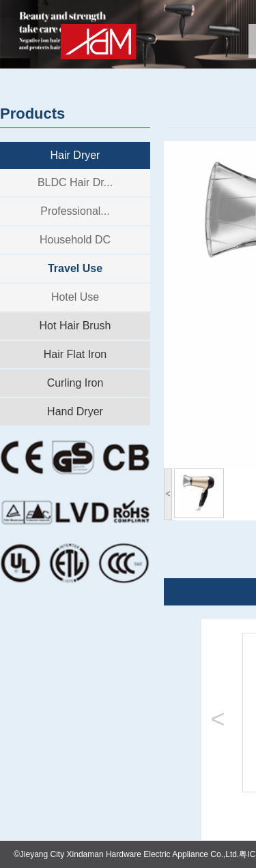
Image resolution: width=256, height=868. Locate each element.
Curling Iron (75, 383)
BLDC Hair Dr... (75, 182)
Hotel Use (75, 297)
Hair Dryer (75, 155)
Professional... (75, 211)
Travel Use (75, 268)
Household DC (75, 240)
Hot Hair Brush (75, 326)
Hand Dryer (75, 411)
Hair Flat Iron (75, 354)
